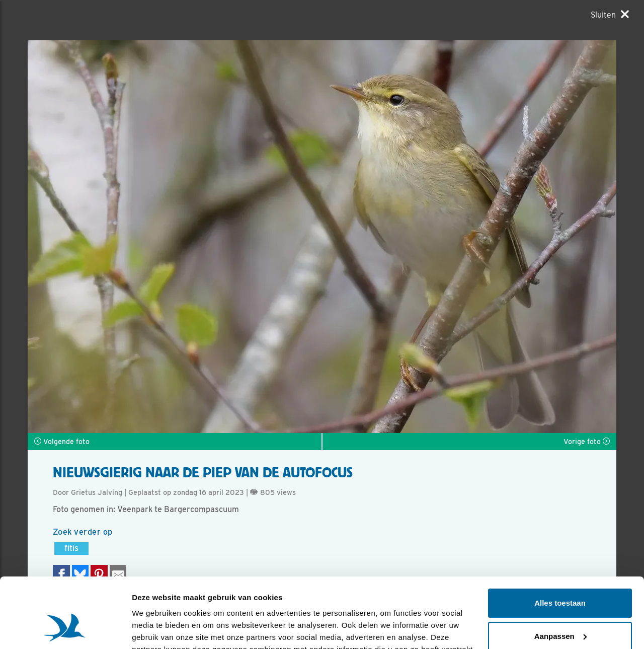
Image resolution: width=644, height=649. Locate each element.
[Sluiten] (610, 15)
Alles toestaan (560, 543)
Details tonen (156, 629)
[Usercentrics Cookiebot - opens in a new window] (65, 629)
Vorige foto (587, 442)
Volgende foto (62, 442)
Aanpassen (560, 576)
